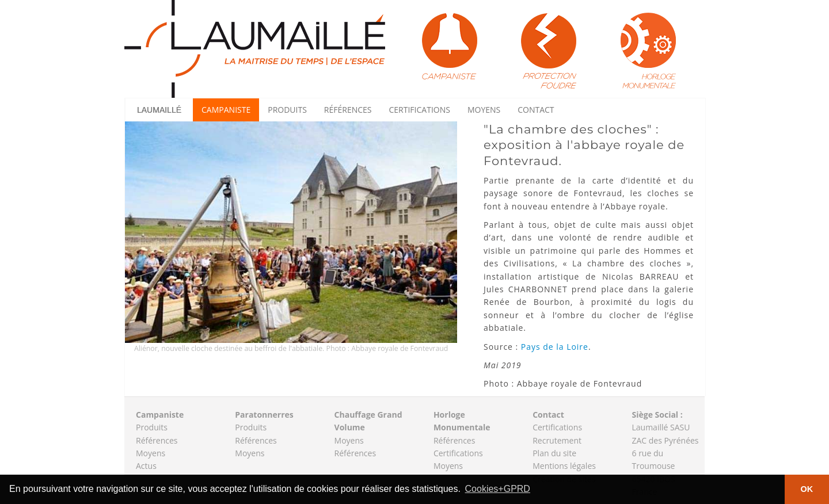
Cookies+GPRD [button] (498, 489)
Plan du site (554, 453)
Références (348, 110)
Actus (146, 466)
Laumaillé (159, 110)
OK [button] (807, 489)
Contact (536, 110)
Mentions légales (564, 466)
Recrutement (557, 440)
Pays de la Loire (555, 347)
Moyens (484, 110)
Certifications (420, 110)
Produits (287, 110)
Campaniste (226, 110)
